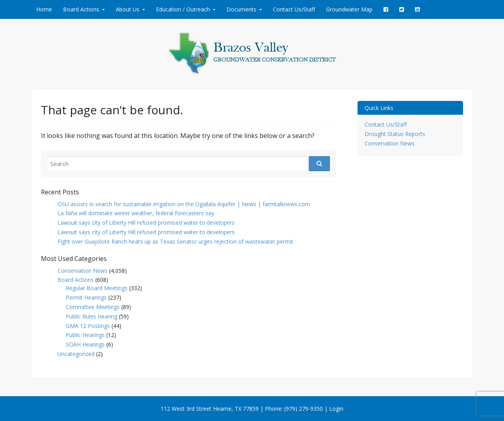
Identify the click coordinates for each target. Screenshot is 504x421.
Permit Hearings (86, 297)
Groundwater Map (349, 9)
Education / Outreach (183, 9)
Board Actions (81, 9)
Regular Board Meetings (97, 288)
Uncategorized (76, 354)
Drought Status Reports (395, 134)
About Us (128, 9)
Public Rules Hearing (92, 316)
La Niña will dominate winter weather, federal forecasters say (136, 213)
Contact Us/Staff (294, 9)
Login (336, 409)
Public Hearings (85, 335)
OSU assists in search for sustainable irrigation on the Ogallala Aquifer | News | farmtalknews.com (184, 204)
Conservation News (82, 271)
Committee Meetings (93, 307)
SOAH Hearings (85, 344)
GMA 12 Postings (88, 326)
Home (44, 9)
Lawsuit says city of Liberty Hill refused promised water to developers (146, 223)
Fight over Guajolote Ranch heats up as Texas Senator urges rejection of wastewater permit (175, 241)
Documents (241, 9)
